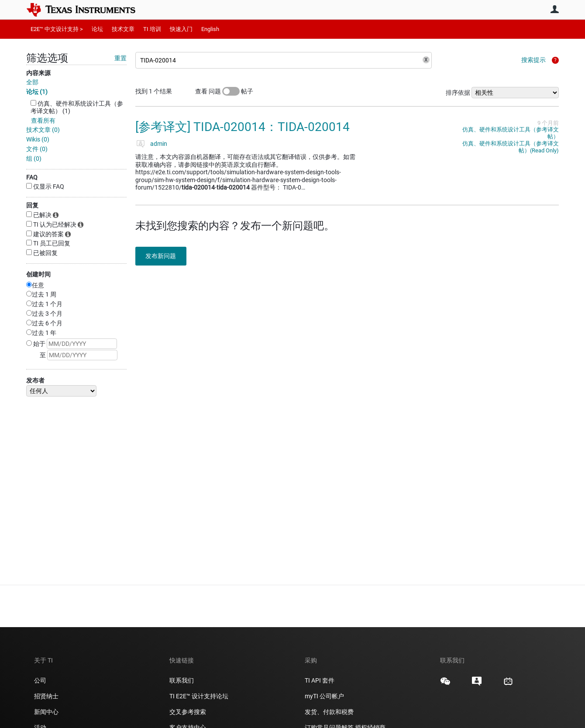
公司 (40, 680)
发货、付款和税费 (329, 712)
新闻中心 (46, 712)
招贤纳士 (46, 696)
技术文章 (123, 29)
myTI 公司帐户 (324, 696)
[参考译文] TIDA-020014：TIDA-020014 (243, 127)
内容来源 (38, 73)
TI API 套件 (320, 680)
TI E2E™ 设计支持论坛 (199, 696)
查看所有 (43, 121)
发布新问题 (164, 256)
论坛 (97, 29)
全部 (32, 82)
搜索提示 (533, 60)
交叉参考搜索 (188, 712)
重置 (120, 58)
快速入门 (181, 29)
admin (159, 144)
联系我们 (182, 680)
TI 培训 (152, 29)
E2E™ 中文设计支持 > (57, 29)
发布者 (35, 380)
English (210, 29)
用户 (554, 9)
